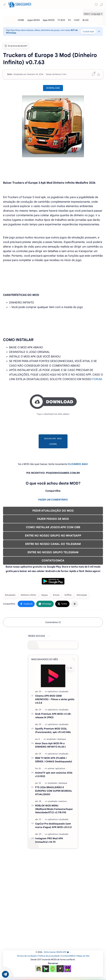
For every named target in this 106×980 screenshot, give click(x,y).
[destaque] (62, 739)
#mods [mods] (56, 595)
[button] (101, 5)
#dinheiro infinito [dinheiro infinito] (28, 595)
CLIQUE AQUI (88, 32)
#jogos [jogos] (45, 595)
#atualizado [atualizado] (10, 595)
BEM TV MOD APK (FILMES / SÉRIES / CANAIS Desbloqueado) (54, 760)
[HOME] (21, 20)
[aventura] (63, 801)
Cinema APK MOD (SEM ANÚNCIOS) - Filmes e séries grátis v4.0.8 (55, 699)
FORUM (97, 379)
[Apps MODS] (49, 20)
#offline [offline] (68, 595)
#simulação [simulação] (82, 595)
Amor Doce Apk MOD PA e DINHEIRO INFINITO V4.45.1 (50, 745)
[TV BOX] (61, 20)
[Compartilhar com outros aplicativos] (75, 604)
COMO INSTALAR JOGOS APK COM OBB (53, 527)
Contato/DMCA (68, 956)
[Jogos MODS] (33, 20)
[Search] (96, 5)
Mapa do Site (83, 956)
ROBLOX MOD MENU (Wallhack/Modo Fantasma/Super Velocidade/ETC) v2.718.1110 (54, 809)
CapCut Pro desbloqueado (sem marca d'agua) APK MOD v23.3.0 (53, 825)
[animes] (51, 768)
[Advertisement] (53, 870)
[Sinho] (10, 74)
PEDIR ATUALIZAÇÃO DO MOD (53, 511)
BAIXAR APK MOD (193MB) (53, 441)
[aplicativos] (53, 692)
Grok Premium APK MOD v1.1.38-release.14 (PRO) (53, 716)
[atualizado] (64, 692)
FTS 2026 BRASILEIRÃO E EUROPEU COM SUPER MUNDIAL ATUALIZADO (54, 791)
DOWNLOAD (53, 88)
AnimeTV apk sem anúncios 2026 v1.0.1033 (54, 774)
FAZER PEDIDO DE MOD (53, 519)
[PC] (70, 20)
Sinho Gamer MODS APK (56, 952)
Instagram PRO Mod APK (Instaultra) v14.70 (49, 840)
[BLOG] (85, 20)
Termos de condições (27, 956)
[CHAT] (77, 20)
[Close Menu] (99, 31)
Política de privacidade (49, 956)
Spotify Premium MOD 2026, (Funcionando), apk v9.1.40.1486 (53, 730)
